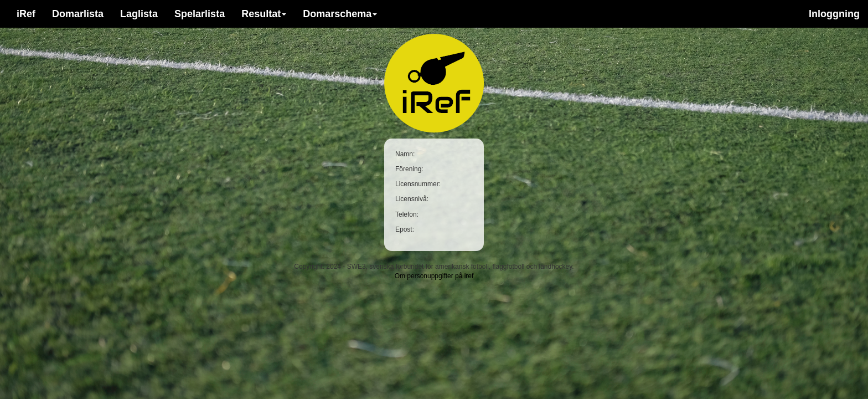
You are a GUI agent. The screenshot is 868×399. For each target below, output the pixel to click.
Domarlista (78, 14)
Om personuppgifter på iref (434, 276)
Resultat (264, 14)
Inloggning (834, 14)
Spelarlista (200, 14)
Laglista (139, 14)
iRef (26, 14)
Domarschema (340, 14)
